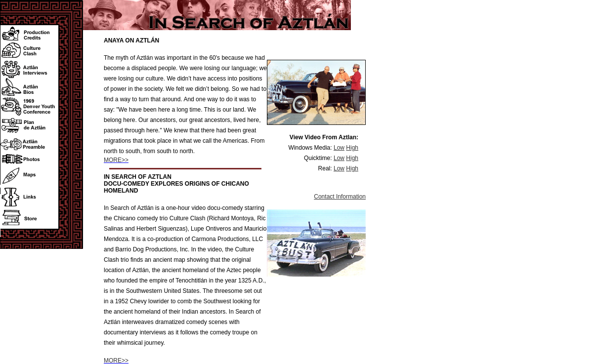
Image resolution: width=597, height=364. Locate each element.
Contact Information (340, 197)
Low (339, 148)
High (352, 148)
